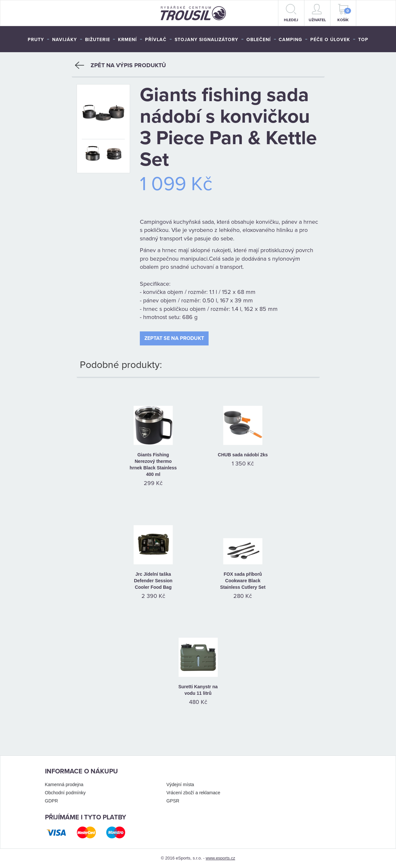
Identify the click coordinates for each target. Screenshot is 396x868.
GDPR (51, 801)
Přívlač (156, 40)
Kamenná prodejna (64, 784)
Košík (344, 13)
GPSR (173, 801)
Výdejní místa (180, 784)
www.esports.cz (220, 858)
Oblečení (259, 40)
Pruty (36, 40)
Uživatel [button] (317, 13)
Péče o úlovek (330, 40)
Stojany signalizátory (206, 40)
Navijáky (65, 40)
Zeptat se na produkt (174, 338)
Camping (290, 40)
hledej (291, 13)
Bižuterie (98, 40)
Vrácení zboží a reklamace (193, 793)
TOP (363, 40)
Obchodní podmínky (65, 793)
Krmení (127, 40)
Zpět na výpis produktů (120, 65)
